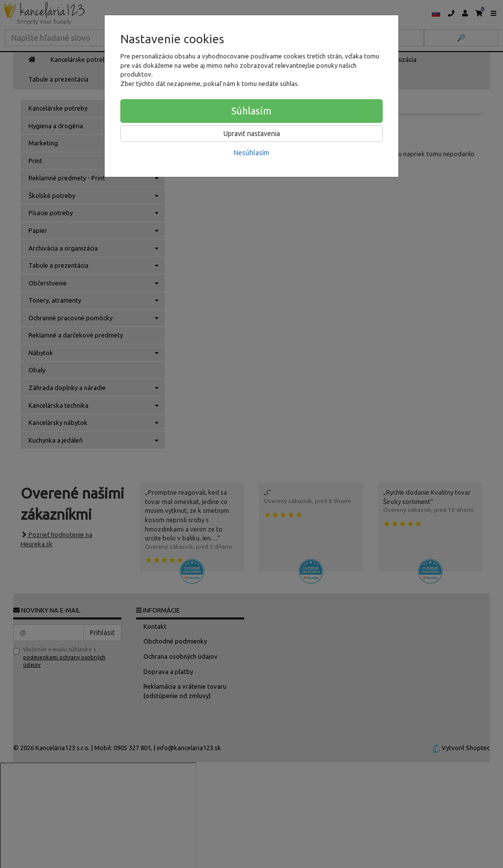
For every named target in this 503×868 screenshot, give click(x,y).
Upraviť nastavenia (252, 134)
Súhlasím (251, 111)
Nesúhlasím (251, 153)
